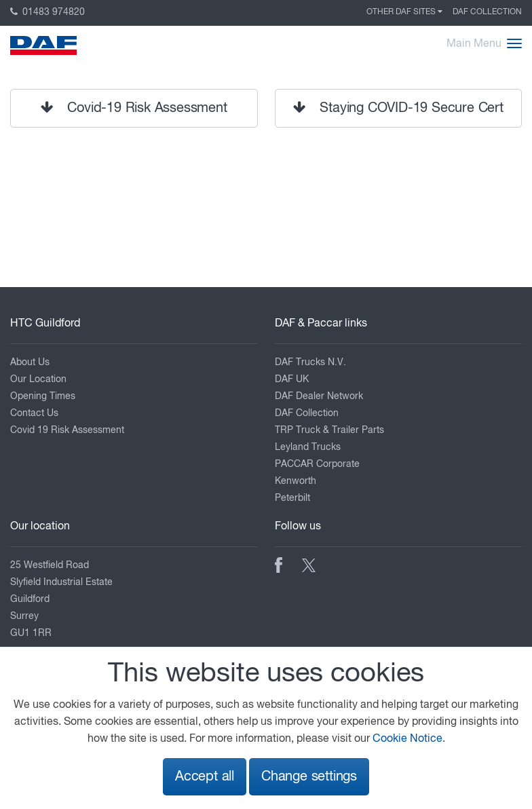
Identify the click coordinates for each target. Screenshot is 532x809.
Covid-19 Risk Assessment (134, 108)
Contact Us (34, 413)
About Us (30, 362)
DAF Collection (487, 12)
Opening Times (43, 396)
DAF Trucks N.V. (310, 362)
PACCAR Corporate (317, 464)
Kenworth (296, 481)
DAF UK (292, 379)
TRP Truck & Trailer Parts (329, 430)
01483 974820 (47, 12)
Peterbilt (292, 498)
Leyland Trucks (308, 447)
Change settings (309, 777)
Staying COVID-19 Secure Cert (398, 108)
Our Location (38, 379)
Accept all (205, 777)
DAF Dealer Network (319, 396)
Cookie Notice (407, 739)
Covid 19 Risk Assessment (67, 430)
